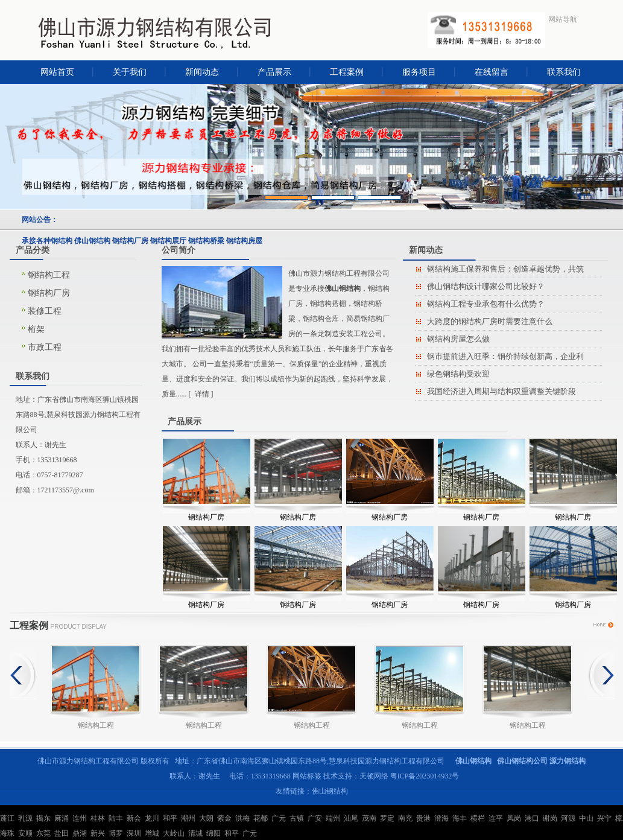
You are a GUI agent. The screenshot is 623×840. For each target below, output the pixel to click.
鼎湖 (80, 833)
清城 (195, 833)
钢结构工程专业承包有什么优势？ (486, 304)
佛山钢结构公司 (522, 761)
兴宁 (604, 818)
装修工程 (45, 311)
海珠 (7, 833)
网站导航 (563, 19)
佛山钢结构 (330, 791)
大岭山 (174, 833)
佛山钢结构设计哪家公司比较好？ (486, 286)
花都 (261, 818)
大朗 (206, 818)
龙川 (152, 818)
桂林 (98, 818)
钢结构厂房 (49, 293)
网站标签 (307, 776)
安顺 (25, 833)
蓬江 (7, 818)
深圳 (134, 833)
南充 (405, 818)
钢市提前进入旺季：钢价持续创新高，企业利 (505, 356)
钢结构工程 (49, 275)
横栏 (478, 818)
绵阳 (213, 833)
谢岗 (550, 818)
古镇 (297, 818)
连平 (496, 818)
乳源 (25, 818)
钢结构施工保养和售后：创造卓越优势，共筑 (505, 269)
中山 (586, 818)
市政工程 (45, 347)
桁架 (36, 329)
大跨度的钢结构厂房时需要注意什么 (490, 321)
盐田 (62, 833)
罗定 (387, 818)
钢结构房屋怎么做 (458, 339)
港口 (532, 818)
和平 (170, 818)
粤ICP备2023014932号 (425, 776)
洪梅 (242, 818)
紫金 (224, 818)
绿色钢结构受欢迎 (458, 374)
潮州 (188, 818)
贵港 (423, 818)
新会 (134, 818)
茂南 (369, 818)
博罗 (116, 833)
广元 (279, 818)
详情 (202, 394)
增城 (152, 833)
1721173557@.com (66, 490)
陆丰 (116, 818)
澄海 (441, 818)
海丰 (460, 818)
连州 (80, 818)
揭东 (43, 818)
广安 (315, 818)
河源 (568, 818)
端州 (333, 818)
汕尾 (351, 818)
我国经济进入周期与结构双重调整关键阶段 (501, 391)
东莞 (43, 833)
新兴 (98, 833)
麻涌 (62, 818)
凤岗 (514, 818)
